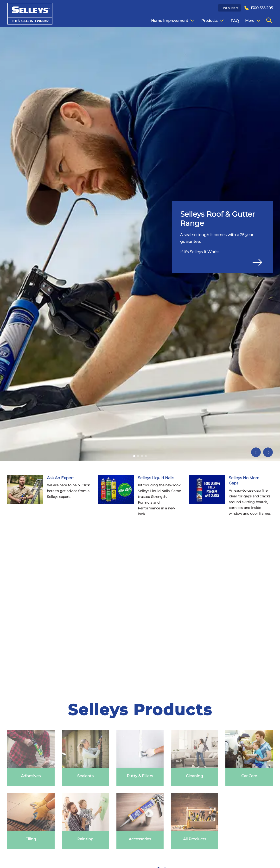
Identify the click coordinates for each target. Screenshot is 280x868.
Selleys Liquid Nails (156, 478)
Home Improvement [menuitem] (169, 21)
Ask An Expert (60, 478)
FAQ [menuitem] (231, 21)
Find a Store (229, 8)
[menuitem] (259, 8)
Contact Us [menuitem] (251, 21)
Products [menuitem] (209, 21)
